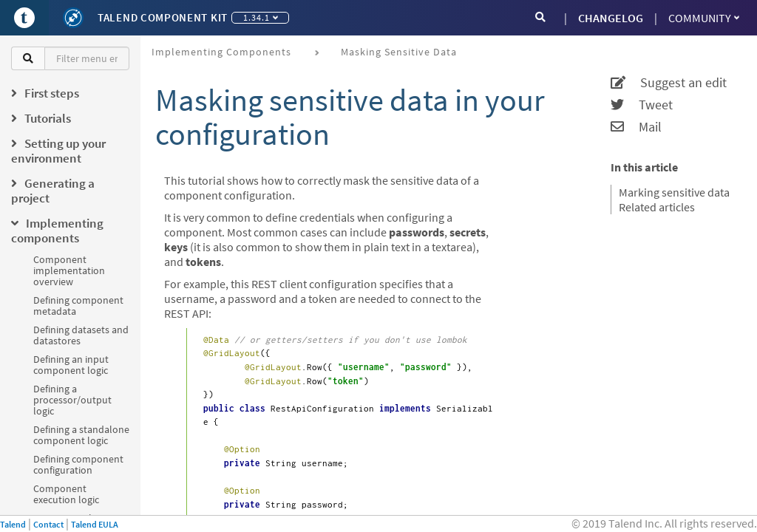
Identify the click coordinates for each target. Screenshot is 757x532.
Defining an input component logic (71, 365)
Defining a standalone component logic (81, 435)
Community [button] (704, 18)
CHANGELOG (611, 18)
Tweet (642, 105)
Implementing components (221, 52)
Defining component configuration (78, 464)
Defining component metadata (78, 306)
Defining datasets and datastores (81, 335)
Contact (48, 524)
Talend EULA (95, 524)
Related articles (657, 207)
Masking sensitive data (399, 52)
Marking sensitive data (674, 192)
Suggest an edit (669, 83)
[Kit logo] (73, 18)
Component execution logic (66, 494)
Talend (13, 524)
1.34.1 (261, 17)
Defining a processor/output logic (72, 400)
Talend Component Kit (163, 17)
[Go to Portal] (24, 18)
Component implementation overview (69, 270)
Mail (636, 127)
